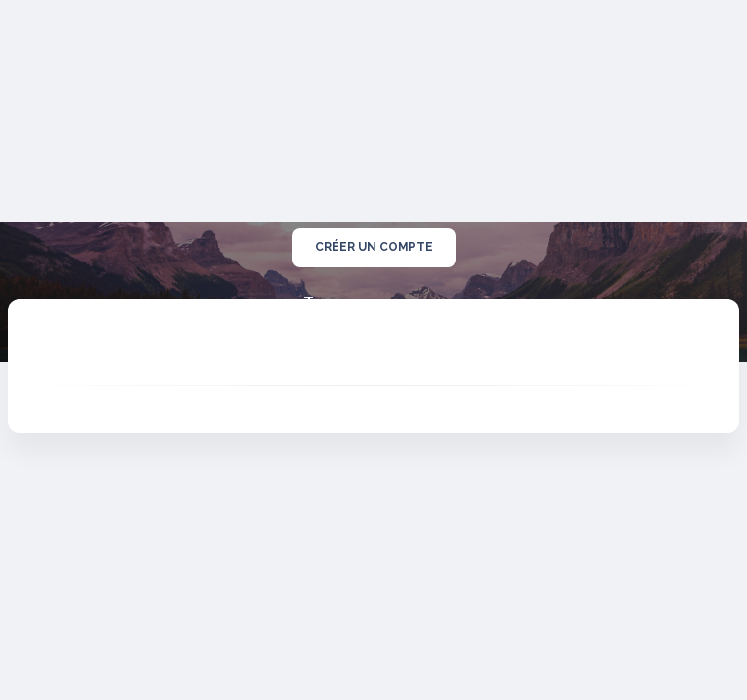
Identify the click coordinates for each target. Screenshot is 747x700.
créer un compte (374, 248)
